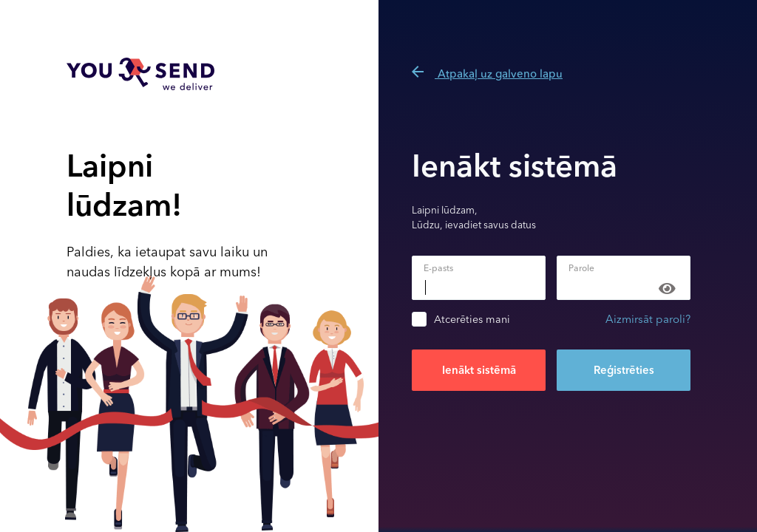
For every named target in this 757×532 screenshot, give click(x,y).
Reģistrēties (624, 370)
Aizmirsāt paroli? (648, 319)
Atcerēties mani (472, 320)
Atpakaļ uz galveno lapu (487, 74)
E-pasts (438, 268)
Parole (581, 268)
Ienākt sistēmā (479, 370)
